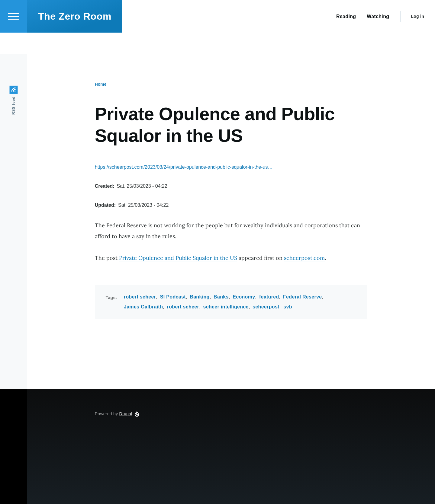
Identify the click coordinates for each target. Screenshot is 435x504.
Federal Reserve (302, 297)
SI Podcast (173, 297)
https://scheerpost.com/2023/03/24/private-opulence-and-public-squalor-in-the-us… (184, 167)
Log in (417, 38)
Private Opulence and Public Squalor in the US (178, 258)
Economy (244, 297)
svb (288, 307)
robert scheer (140, 297)
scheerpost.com (304, 258)
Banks (221, 297)
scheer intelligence (226, 307)
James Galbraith (143, 307)
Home (101, 85)
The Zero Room (75, 38)
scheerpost (266, 307)
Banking (200, 297)
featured (269, 297)
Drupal (126, 414)
